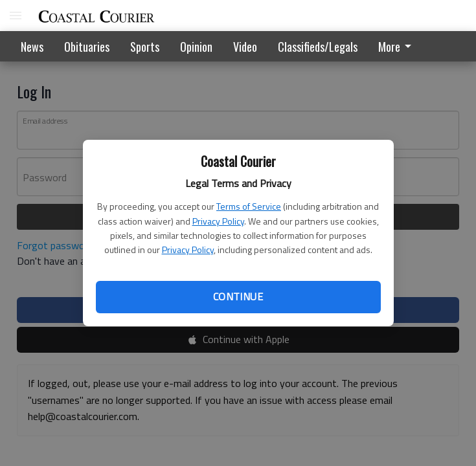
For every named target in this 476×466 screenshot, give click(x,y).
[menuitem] (398, 46)
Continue (238, 296)
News (32, 47)
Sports (145, 47)
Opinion (196, 47)
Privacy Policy (218, 221)
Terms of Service (249, 206)
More (397, 47)
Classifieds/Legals (318, 47)
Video (245, 47)
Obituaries (87, 47)
